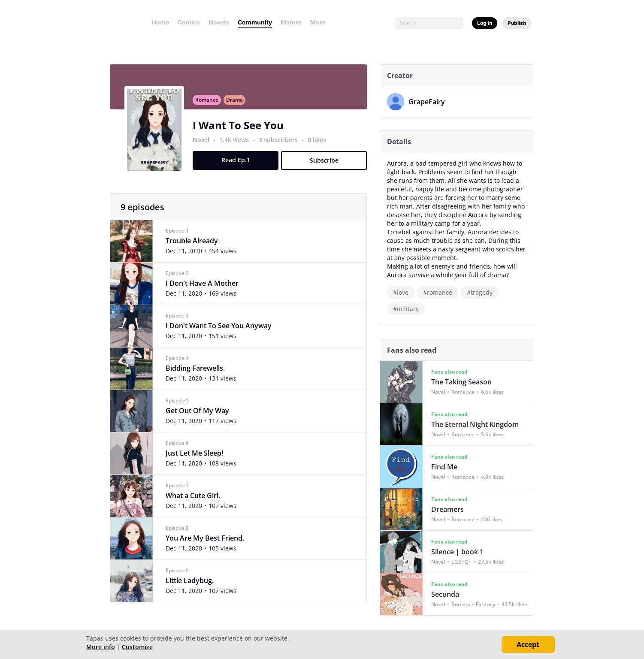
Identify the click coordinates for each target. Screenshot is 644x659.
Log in (485, 23)
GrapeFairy (430, 102)
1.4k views (238, 144)
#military (409, 309)
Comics (189, 22)
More (320, 22)
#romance (441, 292)
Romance (210, 104)
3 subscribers (283, 144)
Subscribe (327, 165)
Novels (219, 22)
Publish (517, 23)
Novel (204, 144)
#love (404, 292)
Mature (291, 22)
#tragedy (483, 292)
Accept (528, 644)
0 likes (320, 144)
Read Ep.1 (239, 165)
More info (101, 647)
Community (255, 22)
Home (160, 22)
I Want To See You (242, 130)
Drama (238, 104)
